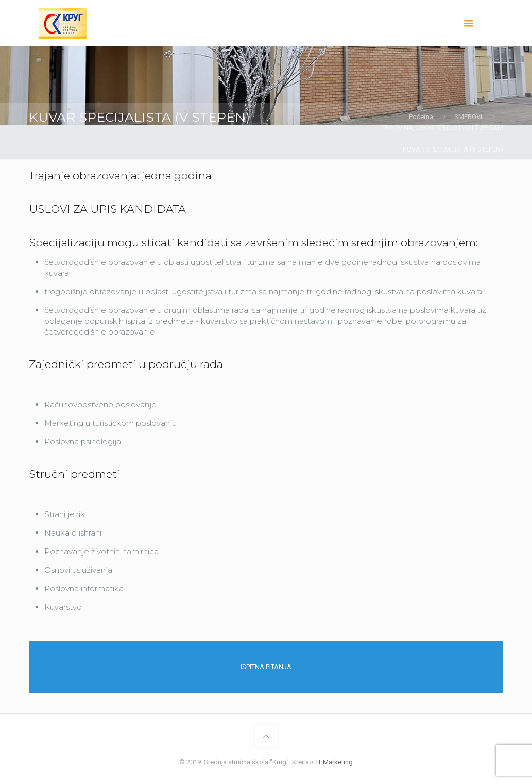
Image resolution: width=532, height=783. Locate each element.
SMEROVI (468, 117)
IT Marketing (334, 762)
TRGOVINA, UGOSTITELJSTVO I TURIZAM (442, 128)
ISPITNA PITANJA (266, 667)
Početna (421, 117)
